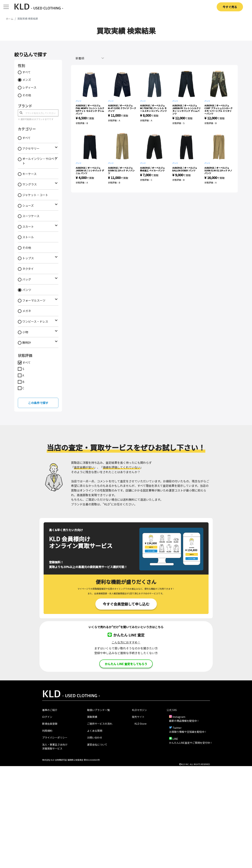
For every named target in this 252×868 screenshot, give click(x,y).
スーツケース (31, 216)
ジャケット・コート (35, 195)
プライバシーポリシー (55, 737)
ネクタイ (28, 269)
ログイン (47, 717)
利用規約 (47, 731)
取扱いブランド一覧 (98, 710)
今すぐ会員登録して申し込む (126, 604)
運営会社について (97, 744)
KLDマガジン (139, 710)
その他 (27, 95)
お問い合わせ (95, 737)
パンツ (27, 290)
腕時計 (27, 342)
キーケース (29, 174)
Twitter (177, 728)
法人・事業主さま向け (55, 744)
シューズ (28, 205)
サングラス (30, 184)
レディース (29, 87)
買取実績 (92, 717)
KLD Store (141, 724)
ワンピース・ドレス (35, 321)
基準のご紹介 (50, 710)
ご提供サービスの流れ (100, 724)
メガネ (27, 311)
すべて (26, 72)
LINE (175, 739)
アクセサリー (31, 148)
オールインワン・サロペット (40, 161)
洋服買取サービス (52, 748)
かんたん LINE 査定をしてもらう (126, 664)
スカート (28, 226)
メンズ (27, 80)
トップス (28, 258)
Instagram (179, 717)
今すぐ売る (230, 7)
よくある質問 (95, 731)
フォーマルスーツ (34, 300)
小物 (25, 332)
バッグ (27, 279)
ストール (28, 237)
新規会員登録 (50, 724)
